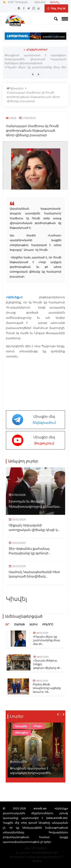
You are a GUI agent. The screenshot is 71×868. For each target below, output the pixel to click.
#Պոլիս (38, 726)
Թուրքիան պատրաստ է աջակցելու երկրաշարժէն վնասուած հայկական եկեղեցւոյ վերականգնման (35, 59)
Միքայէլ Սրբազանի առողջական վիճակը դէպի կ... (34, 528)
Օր (7, 625)
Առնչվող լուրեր (23, 461)
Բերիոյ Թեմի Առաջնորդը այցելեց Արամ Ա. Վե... (47, 688)
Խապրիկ (21, 726)
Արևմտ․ (40, 2)
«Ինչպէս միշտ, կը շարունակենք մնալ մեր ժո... (46, 640)
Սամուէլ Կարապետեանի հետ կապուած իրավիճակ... (34, 574)
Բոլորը (48, 625)
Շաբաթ (19, 625)
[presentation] (33, 75)
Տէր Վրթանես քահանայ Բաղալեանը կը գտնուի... (30, 551)
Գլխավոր (15, 88)
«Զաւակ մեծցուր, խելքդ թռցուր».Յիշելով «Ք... (47, 664)
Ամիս (34, 625)
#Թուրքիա (22, 733)
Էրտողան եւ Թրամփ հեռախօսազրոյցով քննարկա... (35, 504)
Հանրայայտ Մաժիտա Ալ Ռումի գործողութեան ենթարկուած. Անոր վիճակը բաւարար (33, 97)
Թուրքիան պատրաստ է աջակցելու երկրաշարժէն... (31, 771)
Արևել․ (55, 2)
